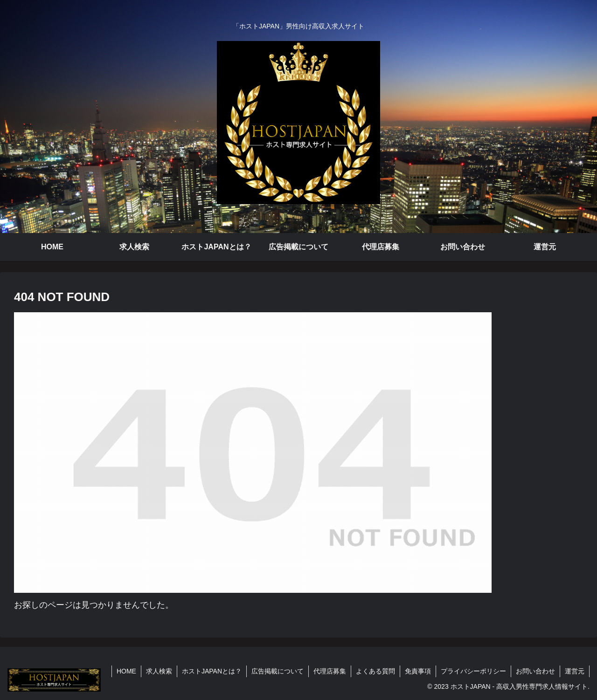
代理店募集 (330, 671)
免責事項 (418, 671)
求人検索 (159, 671)
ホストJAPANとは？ (212, 671)
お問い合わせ (535, 671)
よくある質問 (375, 671)
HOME (126, 671)
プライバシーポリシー (473, 671)
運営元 (575, 671)
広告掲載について (278, 671)
